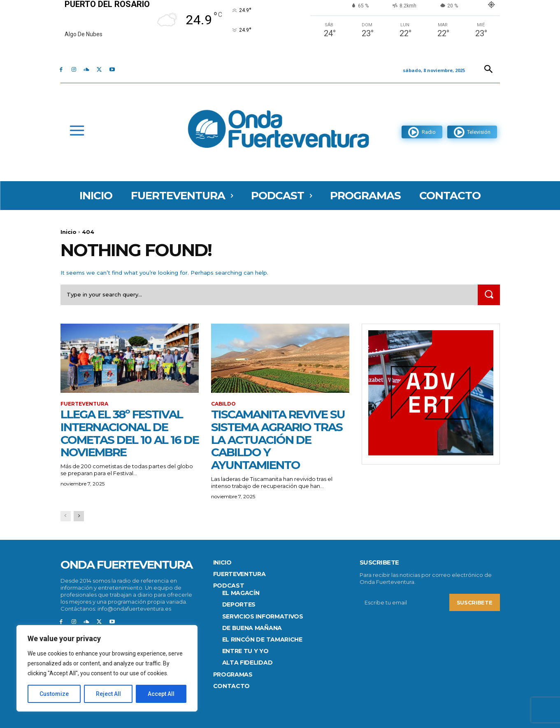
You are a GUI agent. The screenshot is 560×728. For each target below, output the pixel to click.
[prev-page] (66, 516)
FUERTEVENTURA (84, 404)
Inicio (69, 232)
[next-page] (79, 516)
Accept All (161, 694)
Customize (54, 694)
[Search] (489, 295)
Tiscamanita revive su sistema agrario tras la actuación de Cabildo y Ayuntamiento (278, 440)
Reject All (108, 694)
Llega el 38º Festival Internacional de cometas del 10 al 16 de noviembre (130, 433)
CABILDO (223, 404)
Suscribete (475, 603)
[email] (404, 603)
